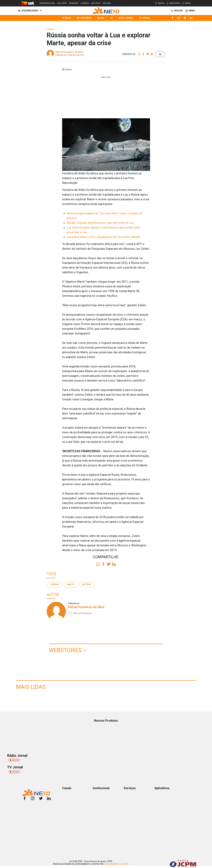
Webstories (65, 650)
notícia (86, 584)
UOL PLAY (96, 3)
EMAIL (187, 3)
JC (111, 18)
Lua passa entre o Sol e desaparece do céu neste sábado (103, 237)
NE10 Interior (84, 18)
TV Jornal (145, 18)
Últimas (66, 18)
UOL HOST (62, 3)
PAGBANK (74, 3)
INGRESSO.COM (47, 3)
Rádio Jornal (126, 18)
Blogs (101, 18)
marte (70, 584)
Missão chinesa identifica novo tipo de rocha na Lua (100, 223)
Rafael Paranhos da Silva (69, 52)
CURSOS (85, 3)
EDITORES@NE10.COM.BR (116, 864)
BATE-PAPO (174, 3)
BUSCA (160, 3)
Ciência (55, 584)
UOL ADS (107, 3)
